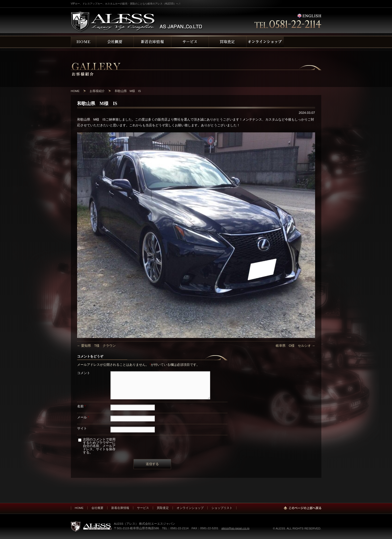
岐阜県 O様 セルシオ (295, 346)
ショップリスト (222, 508)
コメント (84, 373)
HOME (79, 508)
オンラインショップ (190, 508)
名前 (82, 406)
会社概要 (97, 508)
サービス (143, 508)
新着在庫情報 (120, 508)
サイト (82, 428)
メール (83, 417)
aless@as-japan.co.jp (235, 528)
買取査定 (163, 508)
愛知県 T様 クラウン (97, 346)
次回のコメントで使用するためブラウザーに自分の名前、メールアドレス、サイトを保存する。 (99, 446)
